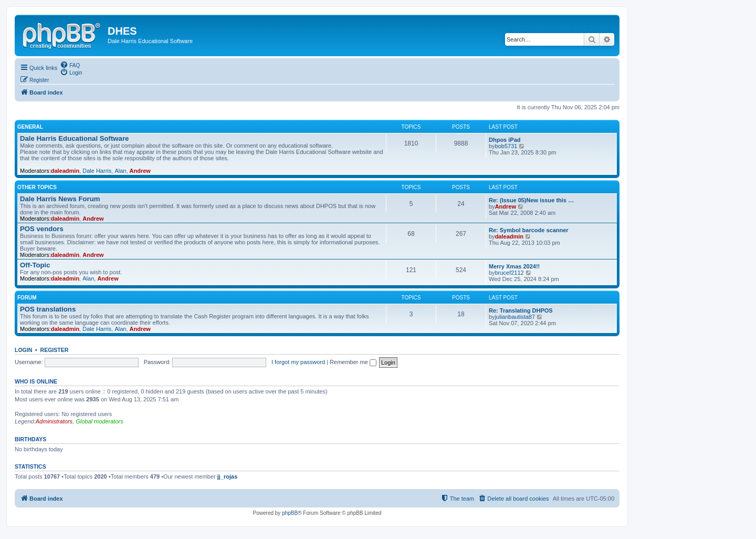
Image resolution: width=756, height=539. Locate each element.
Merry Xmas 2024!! (514, 266)
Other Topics (37, 187)
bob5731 (506, 146)
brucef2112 (510, 273)
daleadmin (65, 171)
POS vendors (42, 229)
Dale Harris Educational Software (74, 138)
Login (23, 350)
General (30, 127)
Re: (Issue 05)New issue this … (531, 200)
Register (55, 350)
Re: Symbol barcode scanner (529, 230)
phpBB (290, 513)
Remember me (353, 362)
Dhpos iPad (505, 140)
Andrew (140, 171)
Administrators (54, 421)
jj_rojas (228, 476)
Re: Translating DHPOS (521, 310)
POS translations (48, 309)
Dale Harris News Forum (60, 199)
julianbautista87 (515, 317)
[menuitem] (70, 65)
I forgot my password (298, 362)
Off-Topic (35, 265)
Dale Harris (97, 171)
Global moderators (99, 421)
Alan (120, 171)
